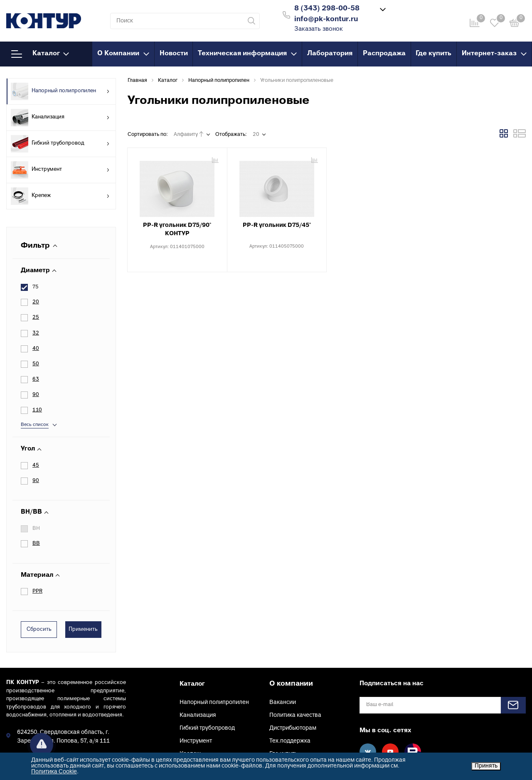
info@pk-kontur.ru (41, 696)
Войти (407, 14)
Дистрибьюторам (293, 666)
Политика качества (295, 653)
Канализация (60, 118)
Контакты (282, 705)
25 (36, 317)
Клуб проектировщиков (301, 731)
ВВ (36, 482)
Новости (174, 54)
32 (36, 333)
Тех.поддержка (290, 679)
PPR (37, 529)
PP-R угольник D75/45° (277, 225)
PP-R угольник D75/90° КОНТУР (177, 230)
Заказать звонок (319, 29)
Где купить (433, 54)
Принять (486, 766)
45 (36, 404)
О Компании (123, 54)
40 (36, 349)
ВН (36, 467)
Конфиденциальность (299, 718)
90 (36, 419)
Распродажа (384, 54)
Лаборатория (330, 54)
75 (36, 287)
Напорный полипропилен (60, 91)
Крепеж (60, 196)
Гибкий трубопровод (60, 144)
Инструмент (60, 170)
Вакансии (283, 641)
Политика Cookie (54, 772)
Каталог (40, 54)
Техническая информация (247, 54)
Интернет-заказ (494, 54)
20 (36, 302)
